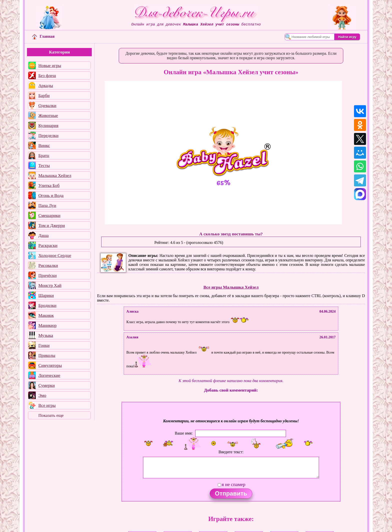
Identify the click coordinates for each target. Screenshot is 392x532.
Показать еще (51, 415)
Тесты (44, 165)
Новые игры (50, 65)
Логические (49, 375)
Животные (48, 115)
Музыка (46, 335)
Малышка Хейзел (55, 175)
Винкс (44, 145)
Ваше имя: (184, 433)
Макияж (46, 315)
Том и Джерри (51, 225)
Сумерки (46, 385)
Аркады (45, 85)
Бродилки (47, 305)
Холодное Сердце (55, 255)
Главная (43, 36)
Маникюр (47, 325)
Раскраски (48, 245)
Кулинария (48, 125)
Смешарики (49, 215)
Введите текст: (231, 452)
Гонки (44, 345)
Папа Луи (47, 205)
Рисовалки (48, 265)
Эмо (42, 395)
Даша (43, 235)
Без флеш (47, 75)
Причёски (47, 275)
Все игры (47, 405)
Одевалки (47, 105)
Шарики (46, 295)
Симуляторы (50, 365)
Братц (44, 155)
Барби (44, 95)
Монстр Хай (50, 285)
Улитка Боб (49, 185)
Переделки (48, 135)
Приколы (47, 355)
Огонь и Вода (51, 195)
